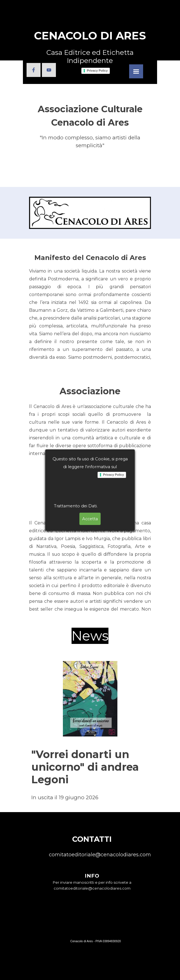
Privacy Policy (114, 75)
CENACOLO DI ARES (90, 36)
